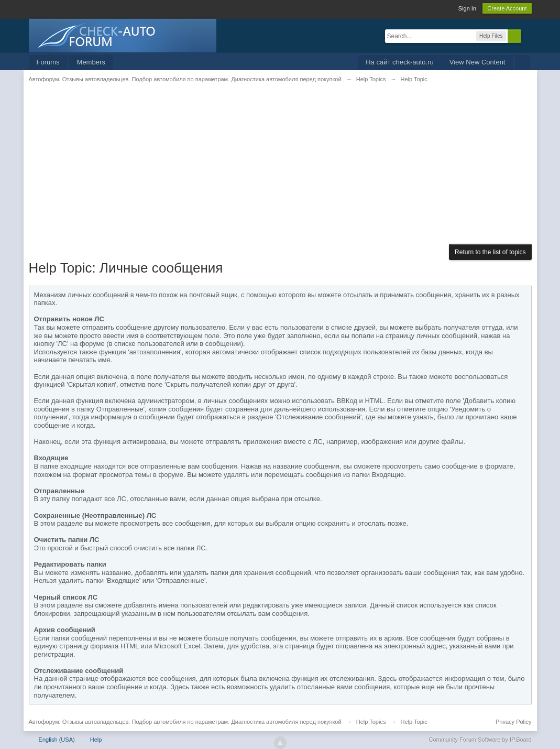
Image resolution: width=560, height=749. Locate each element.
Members (91, 62)
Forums (48, 62)
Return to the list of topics (490, 252)
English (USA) (57, 740)
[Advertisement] (280, 170)
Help (96, 740)
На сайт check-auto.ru (400, 62)
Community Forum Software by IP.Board (480, 740)
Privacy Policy (513, 722)
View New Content (477, 62)
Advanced (528, 36)
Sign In (467, 8)
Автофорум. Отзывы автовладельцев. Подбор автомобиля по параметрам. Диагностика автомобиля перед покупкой (185, 722)
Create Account (507, 8)
